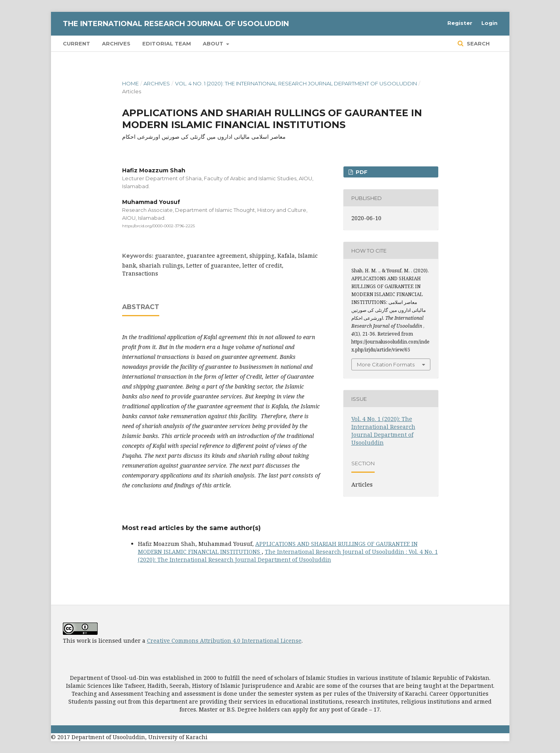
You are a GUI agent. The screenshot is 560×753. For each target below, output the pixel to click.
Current (76, 43)
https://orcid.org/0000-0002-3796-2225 (158, 226)
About (214, 43)
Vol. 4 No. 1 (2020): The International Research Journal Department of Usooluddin (296, 83)
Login (489, 23)
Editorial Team (167, 43)
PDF (361, 172)
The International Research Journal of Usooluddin (176, 24)
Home (130, 83)
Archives (116, 43)
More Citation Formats (386, 364)
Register (460, 23)
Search (477, 43)
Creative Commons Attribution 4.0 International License (224, 641)
